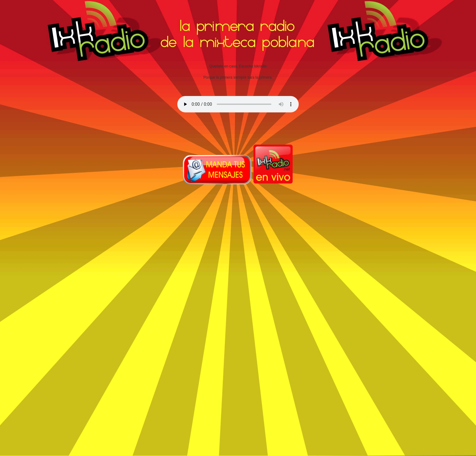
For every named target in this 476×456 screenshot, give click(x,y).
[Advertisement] (222, 259)
